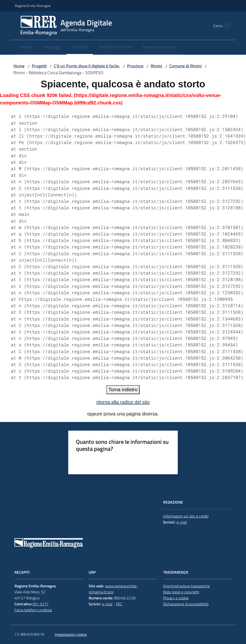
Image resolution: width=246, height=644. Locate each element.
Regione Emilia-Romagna (33, 6)
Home (19, 66)
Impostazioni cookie (71, 634)
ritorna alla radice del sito (123, 402)
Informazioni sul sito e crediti (186, 516)
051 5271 (40, 604)
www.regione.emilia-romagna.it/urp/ (113, 589)
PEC (119, 604)
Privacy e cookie (176, 598)
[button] (225, 26)
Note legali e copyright (181, 592)
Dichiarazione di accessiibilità (186, 604)
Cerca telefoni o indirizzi (33, 610)
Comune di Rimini (185, 66)
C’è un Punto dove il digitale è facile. (87, 66)
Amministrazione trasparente (186, 586)
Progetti (39, 66)
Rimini (156, 66)
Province (135, 66)
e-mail (182, 522)
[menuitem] (27, 47)
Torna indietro (123, 390)
